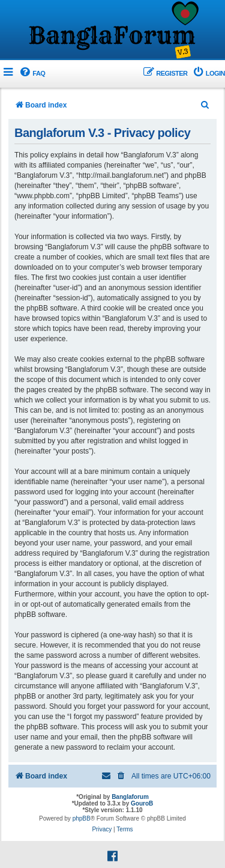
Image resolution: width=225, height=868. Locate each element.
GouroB (142, 803)
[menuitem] (32, 74)
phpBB (82, 818)
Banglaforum (130, 797)
